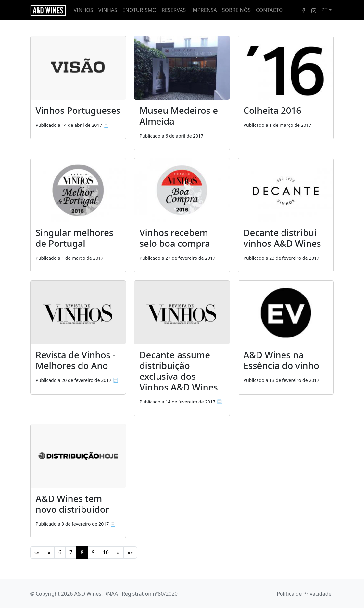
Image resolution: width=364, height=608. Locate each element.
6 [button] (60, 552)
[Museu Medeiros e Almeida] (182, 93)
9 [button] (93, 552)
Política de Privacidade (304, 594)
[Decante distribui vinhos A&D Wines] (286, 215)
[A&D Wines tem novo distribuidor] (78, 456)
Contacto (269, 10)
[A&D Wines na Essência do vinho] (286, 337)
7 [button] (71, 552)
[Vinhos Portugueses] (78, 68)
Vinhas (108, 10)
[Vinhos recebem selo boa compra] (182, 215)
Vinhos (83, 10)
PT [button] (325, 10)
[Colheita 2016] (286, 88)
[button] (37, 552)
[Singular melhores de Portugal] (78, 215)
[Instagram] (314, 10)
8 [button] (82, 552)
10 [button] (106, 552)
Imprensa (204, 10)
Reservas (174, 10)
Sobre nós (236, 10)
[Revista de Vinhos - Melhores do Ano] (78, 312)
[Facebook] (303, 10)
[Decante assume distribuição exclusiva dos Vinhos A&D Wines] (182, 312)
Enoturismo (139, 10)
